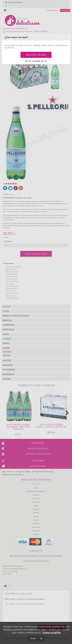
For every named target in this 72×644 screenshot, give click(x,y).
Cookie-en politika (52, 633)
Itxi (41, 638)
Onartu (33, 638)
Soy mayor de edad (36, 55)
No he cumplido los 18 (36, 61)
